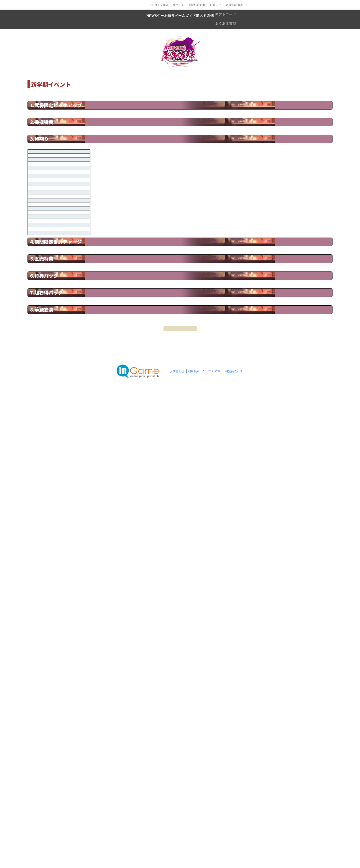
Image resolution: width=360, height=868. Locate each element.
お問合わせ (177, 849)
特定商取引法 (234, 849)
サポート (178, 5)
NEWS (116, 19)
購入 (220, 19)
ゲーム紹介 (148, 19)
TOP (90, 71)
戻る (180, 813)
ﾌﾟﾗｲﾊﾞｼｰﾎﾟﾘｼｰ (212, 849)
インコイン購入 (159, 5)
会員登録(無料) (235, 5)
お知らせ (215, 5)
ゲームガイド (188, 19)
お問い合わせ (197, 5)
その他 (244, 19)
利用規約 (194, 849)
